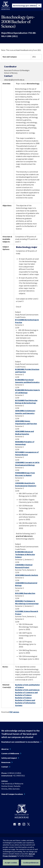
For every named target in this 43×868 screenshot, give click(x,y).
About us (5, 749)
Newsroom (6, 762)
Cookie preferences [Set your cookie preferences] (31, 863)
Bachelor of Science (23, 698)
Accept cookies (11, 863)
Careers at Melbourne (10, 753)
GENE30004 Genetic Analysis (27, 575)
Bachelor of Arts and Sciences (27, 690)
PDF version (14, 712)
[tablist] (27, 6)
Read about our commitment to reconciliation (20, 742)
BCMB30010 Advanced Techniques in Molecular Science (25, 554)
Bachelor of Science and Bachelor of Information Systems (25, 703)
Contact (5, 767)
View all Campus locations (12, 794)
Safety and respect (9, 758)
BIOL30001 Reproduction (25, 593)
